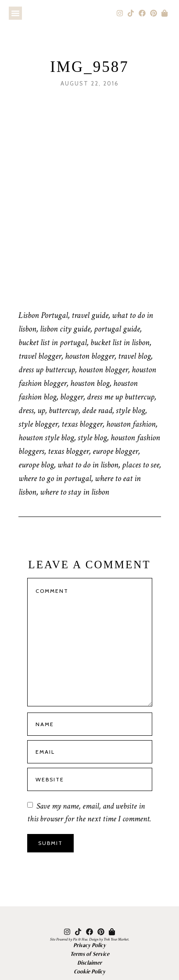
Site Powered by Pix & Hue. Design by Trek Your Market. (90, 939)
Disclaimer (89, 962)
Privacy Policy (89, 945)
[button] (15, 13)
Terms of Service (90, 954)
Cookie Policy (89, 971)
